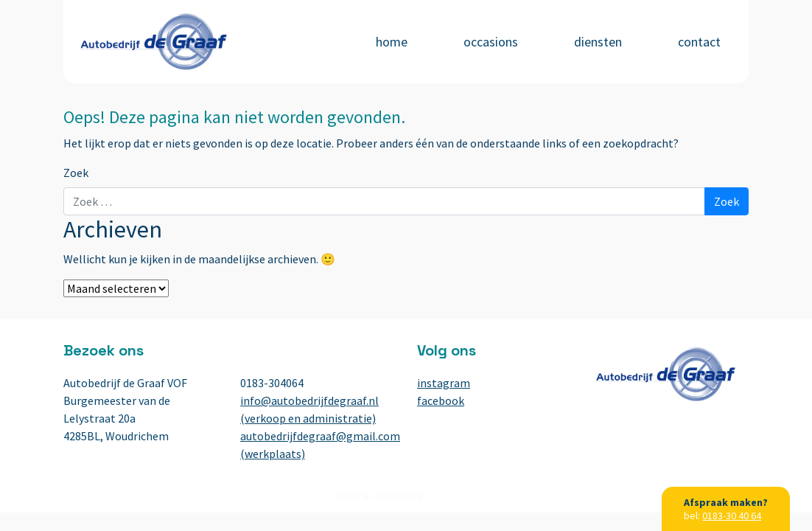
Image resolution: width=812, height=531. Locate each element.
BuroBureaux (452, 495)
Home (392, 42)
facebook (441, 400)
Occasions (491, 42)
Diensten (598, 42)
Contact (699, 42)
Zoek (76, 173)
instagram (444, 383)
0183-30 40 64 (732, 516)
